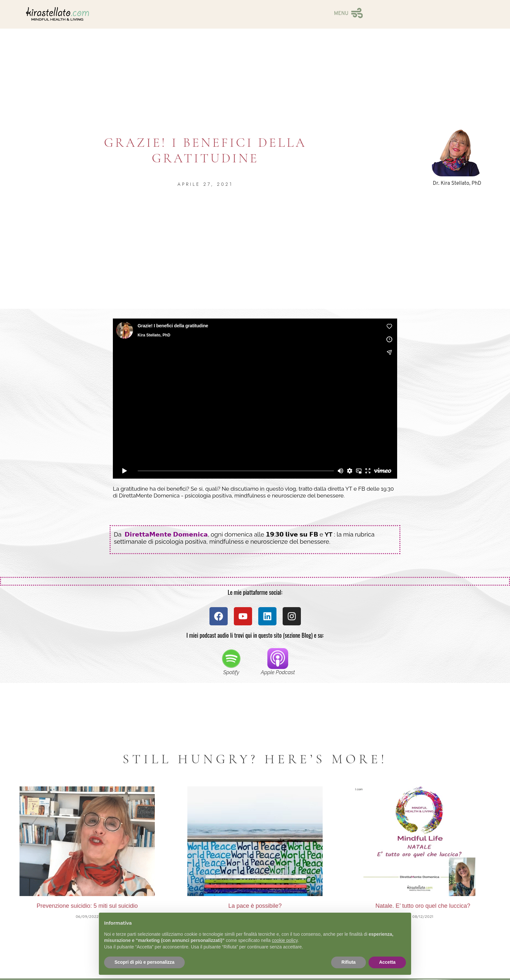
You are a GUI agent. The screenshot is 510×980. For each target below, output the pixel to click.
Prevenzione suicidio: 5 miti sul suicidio (87, 906)
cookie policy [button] (285, 940)
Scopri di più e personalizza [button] (144, 962)
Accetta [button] (387, 962)
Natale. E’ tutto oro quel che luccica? (423, 906)
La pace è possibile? (255, 906)
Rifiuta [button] (349, 962)
